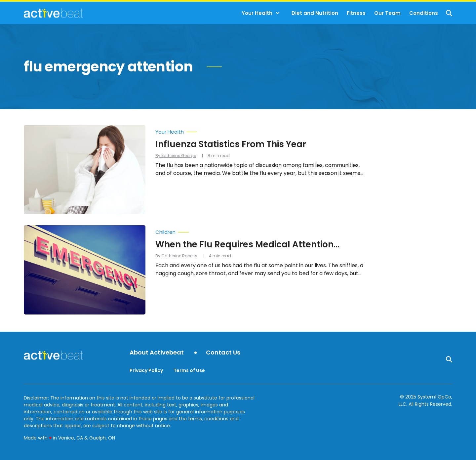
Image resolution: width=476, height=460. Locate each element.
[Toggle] (278, 13)
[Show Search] (449, 13)
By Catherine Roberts (176, 256)
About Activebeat (157, 353)
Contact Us (223, 353)
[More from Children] (261, 230)
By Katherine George (176, 156)
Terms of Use (189, 370)
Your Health (257, 13)
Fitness (356, 13)
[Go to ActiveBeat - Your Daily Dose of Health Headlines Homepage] (53, 13)
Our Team (387, 13)
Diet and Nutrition (315, 13)
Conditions (424, 13)
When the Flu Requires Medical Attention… (247, 244)
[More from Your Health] (261, 130)
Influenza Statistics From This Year (231, 144)
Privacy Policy (146, 370)
